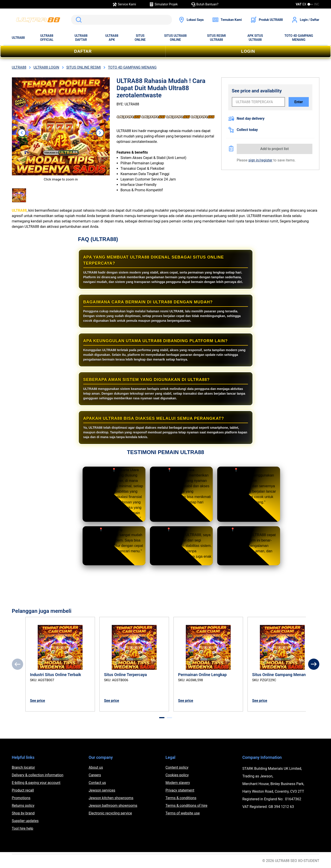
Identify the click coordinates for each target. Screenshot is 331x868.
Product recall (23, 790)
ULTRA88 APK (112, 38)
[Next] (314, 664)
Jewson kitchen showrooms (111, 798)
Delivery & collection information (38, 775)
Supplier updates (25, 821)
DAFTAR (83, 51)
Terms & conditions (181, 798)
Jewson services (102, 790)
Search (78, 20)
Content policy (177, 767)
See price (38, 701)
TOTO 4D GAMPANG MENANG (299, 38)
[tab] (162, 718)
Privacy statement (180, 790)
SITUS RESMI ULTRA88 (217, 38)
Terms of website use (183, 813)
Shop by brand (23, 813)
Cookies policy (177, 775)
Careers (95, 775)
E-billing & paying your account (36, 783)
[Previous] (18, 664)
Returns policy (23, 806)
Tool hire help (23, 828)
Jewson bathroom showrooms (113, 806)
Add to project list (275, 149)
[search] (122, 20)
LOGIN (248, 51)
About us (96, 767)
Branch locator (24, 767)
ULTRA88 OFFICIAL (47, 38)
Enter (299, 102)
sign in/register (260, 160)
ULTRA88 (18, 38)
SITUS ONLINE (140, 38)
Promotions (21, 798)
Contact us (97, 783)
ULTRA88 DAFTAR (81, 38)
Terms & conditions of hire (187, 806)
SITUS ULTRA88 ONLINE (175, 38)
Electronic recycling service (110, 813)
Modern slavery (178, 783)
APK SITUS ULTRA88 (255, 38)
